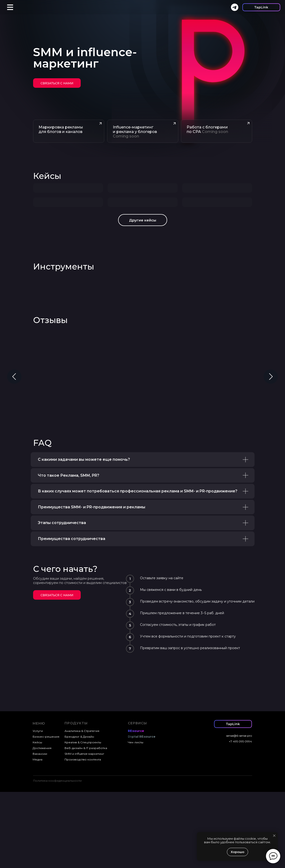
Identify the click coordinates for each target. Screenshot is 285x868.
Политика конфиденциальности (57, 857)
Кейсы (47, 176)
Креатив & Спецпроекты (83, 818)
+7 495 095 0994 (240, 817)
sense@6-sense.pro (239, 812)
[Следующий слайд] (271, 453)
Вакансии (40, 830)
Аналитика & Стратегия (82, 807)
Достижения (42, 824)
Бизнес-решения (46, 813)
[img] (57, 83)
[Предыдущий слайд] (14, 453)
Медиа (37, 836)
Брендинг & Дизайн (79, 813)
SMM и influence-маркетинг (84, 830)
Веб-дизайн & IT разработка (86, 824)
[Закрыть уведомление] (274, 836)
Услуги (38, 807)
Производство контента (83, 836)
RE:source (136, 807)
